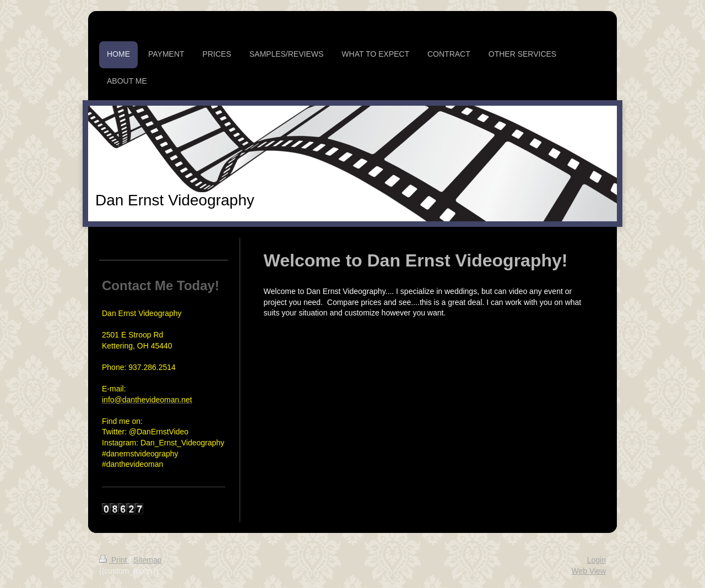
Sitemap (147, 560)
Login (596, 560)
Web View (589, 571)
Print (114, 560)
